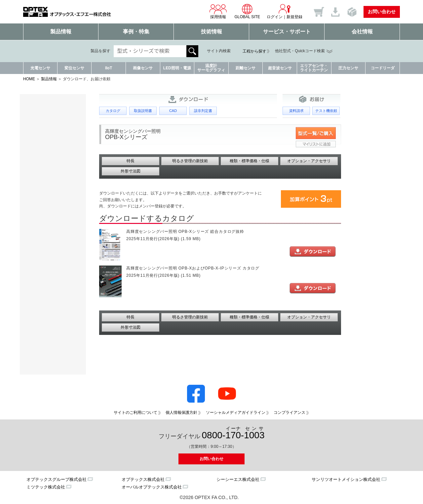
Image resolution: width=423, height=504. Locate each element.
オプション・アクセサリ (309, 161)
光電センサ (40, 68)
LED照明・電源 (177, 68)
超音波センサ (280, 68)
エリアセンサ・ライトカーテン (314, 68)
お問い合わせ (382, 12)
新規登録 (294, 17)
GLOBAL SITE (247, 11)
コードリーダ (383, 68)
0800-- (233, 433)
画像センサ (143, 68)
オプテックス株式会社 (143, 479)
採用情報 (218, 11)
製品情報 (61, 32)
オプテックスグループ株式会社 (57, 479)
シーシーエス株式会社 (238, 479)
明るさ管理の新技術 (190, 161)
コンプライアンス (289, 413)
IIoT (109, 68)
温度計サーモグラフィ (211, 68)
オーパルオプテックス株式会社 (152, 487)
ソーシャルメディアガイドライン (236, 413)
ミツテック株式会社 (46, 487)
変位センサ (74, 68)
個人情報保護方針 (181, 413)
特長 (131, 161)
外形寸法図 (131, 171)
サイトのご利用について (135, 413)
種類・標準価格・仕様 (250, 161)
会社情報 (362, 32)
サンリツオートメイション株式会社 (346, 479)
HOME (29, 79)
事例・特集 (136, 32)
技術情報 (211, 32)
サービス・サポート (287, 32)
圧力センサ (348, 68)
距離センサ (246, 68)
